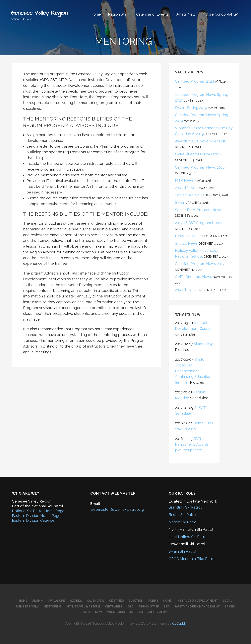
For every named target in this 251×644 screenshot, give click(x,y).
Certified (116, 601)
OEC (130, 606)
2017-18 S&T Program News (198, 223)
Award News (186, 188)
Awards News (187, 290)
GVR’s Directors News (193, 277)
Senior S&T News (190, 195)
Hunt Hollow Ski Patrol (188, 537)
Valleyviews (158, 612)
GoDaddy (179, 624)
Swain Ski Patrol (182, 551)
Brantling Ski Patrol (185, 507)
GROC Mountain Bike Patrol (192, 559)
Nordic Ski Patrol (183, 522)
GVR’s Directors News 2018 (198, 154)
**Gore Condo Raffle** (221, 14)
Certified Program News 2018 (200, 167)
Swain (180, 202)
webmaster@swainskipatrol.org (117, 509)
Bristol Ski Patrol (183, 515)
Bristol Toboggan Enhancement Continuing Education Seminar (193, 371)
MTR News (184, 180)
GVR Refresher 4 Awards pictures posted (192, 444)
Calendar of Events (152, 14)
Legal (228, 601)
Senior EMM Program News (200, 210)
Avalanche (57, 601)
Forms (153, 601)
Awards (76, 601)
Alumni (38, 601)
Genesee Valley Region (39, 13)
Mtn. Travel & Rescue (83, 606)
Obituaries (114, 606)
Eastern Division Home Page (36, 516)
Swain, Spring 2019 (191, 108)
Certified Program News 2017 (200, 264)
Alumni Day (203, 344)
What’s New (185, 14)
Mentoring (53, 606)
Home (96, 14)
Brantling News (188, 236)
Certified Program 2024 (195, 81)
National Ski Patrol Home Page (38, 511)
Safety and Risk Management (197, 606)
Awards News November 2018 (201, 141)
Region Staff (119, 14)
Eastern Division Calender (34, 520)
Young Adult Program (125, 612)
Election (136, 601)
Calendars (95, 601)
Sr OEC (230, 606)
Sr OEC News (186, 243)
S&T (166, 606)
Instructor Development (197, 601)
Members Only (27, 606)
